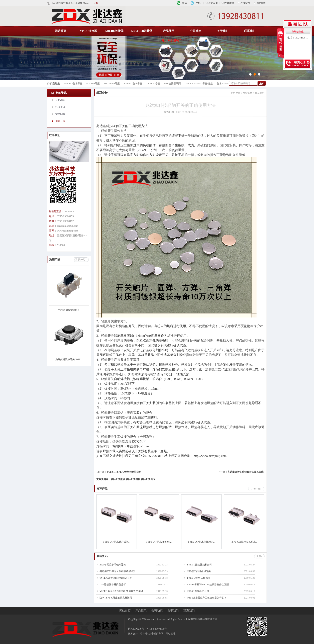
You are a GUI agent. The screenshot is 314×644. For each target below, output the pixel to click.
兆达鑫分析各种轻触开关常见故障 (246, 472)
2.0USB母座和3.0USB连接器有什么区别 (208, 584)
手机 (198, 3)
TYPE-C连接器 (87, 31)
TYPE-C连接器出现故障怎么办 (116, 578)
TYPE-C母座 (153, 84)
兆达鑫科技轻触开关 (111, 126)
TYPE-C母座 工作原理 (199, 578)
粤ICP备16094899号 (157, 629)
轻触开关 (108, 321)
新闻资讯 (61, 93)
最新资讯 (102, 556)
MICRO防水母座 (73, 84)
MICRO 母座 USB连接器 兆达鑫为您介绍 (121, 591)
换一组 (82, 260)
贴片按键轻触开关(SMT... (69, 359)
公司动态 (196, 31)
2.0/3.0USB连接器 (141, 31)
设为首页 (212, 3)
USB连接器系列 (172, 84)
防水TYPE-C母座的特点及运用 (116, 598)
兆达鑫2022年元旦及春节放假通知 (118, 571)
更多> (259, 556)
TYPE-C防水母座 (133, 84)
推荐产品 (102, 489)
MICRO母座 (93, 84)
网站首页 (60, 31)
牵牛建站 (145, 634)
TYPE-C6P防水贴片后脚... (117, 542)
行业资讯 (60, 107)
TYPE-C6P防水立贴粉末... (244, 542)
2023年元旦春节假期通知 (113, 565)
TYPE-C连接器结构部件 (199, 565)
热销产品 (55, 259)
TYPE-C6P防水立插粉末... (201, 542)
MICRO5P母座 (112, 84)
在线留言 (244, 3)
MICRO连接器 (115, 31)
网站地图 (260, 3)
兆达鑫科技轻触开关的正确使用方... (70, 3)
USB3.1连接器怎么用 (198, 591)
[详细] (96, 3)
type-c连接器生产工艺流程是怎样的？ (207, 598)
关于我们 (223, 31)
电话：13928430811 (298, 38)
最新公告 (60, 121)
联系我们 (250, 31)
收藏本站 (228, 3)
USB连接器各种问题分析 (113, 584)
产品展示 (169, 31)
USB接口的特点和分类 (199, 571)
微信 (184, 3)
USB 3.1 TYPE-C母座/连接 (199, 84)
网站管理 (171, 634)
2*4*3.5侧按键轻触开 (69, 310)
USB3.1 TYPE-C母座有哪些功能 (124, 472)
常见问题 (60, 114)
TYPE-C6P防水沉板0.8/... (159, 542)
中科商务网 (157, 634)
